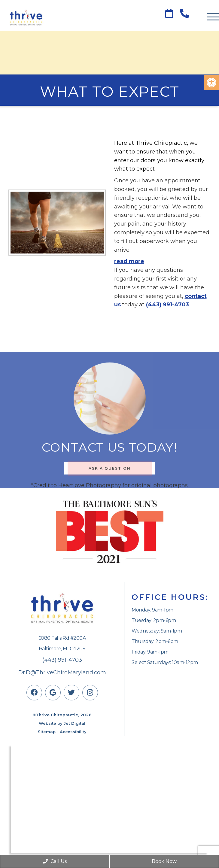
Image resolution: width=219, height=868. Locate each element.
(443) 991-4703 (167, 305)
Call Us (55, 861)
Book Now (164, 861)
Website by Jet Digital (62, 723)
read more (129, 261)
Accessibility (73, 732)
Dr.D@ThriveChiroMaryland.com (62, 672)
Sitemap (47, 732)
